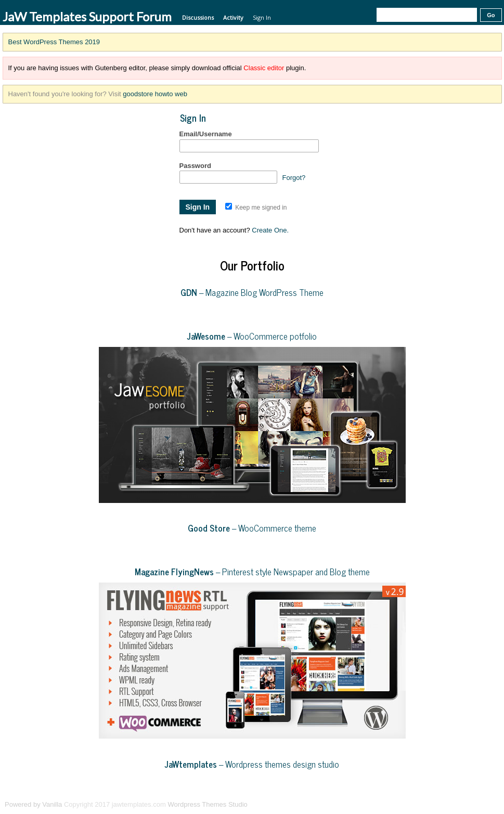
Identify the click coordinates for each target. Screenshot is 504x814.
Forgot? (294, 178)
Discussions (198, 17)
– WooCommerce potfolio (252, 336)
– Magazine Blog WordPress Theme (252, 292)
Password (195, 166)
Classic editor (264, 68)
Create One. (270, 230)
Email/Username (206, 134)
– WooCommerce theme (252, 528)
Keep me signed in (256, 208)
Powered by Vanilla (33, 804)
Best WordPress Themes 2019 (54, 42)
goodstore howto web (155, 94)
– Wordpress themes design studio (252, 764)
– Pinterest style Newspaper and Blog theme (252, 572)
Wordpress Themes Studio (207, 804)
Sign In (262, 17)
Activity (233, 17)
